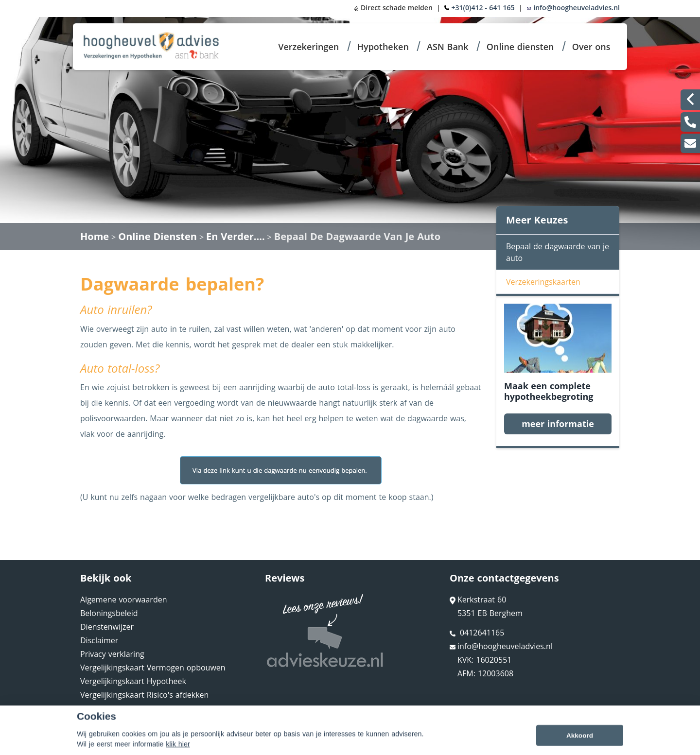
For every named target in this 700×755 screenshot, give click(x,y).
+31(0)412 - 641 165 (483, 8)
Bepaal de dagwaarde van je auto (558, 252)
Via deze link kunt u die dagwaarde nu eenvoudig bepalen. (281, 470)
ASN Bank (448, 47)
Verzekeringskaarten (543, 282)
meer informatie (558, 424)
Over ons (591, 47)
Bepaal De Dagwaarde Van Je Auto (357, 236)
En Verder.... (236, 236)
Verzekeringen (308, 47)
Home (95, 236)
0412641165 (477, 633)
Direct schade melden (393, 8)
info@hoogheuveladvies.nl (573, 8)
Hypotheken (383, 47)
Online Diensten (157, 236)
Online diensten (520, 47)
